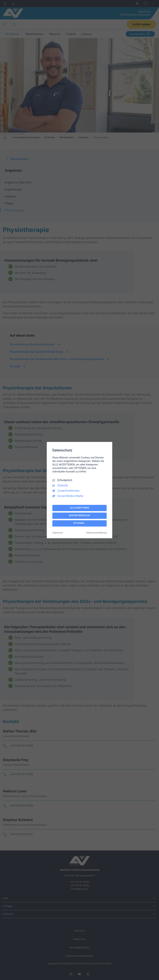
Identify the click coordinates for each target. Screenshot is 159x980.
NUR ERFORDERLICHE (80, 516)
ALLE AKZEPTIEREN (79, 508)
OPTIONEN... (79, 523)
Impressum (58, 533)
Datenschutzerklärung (96, 533)
